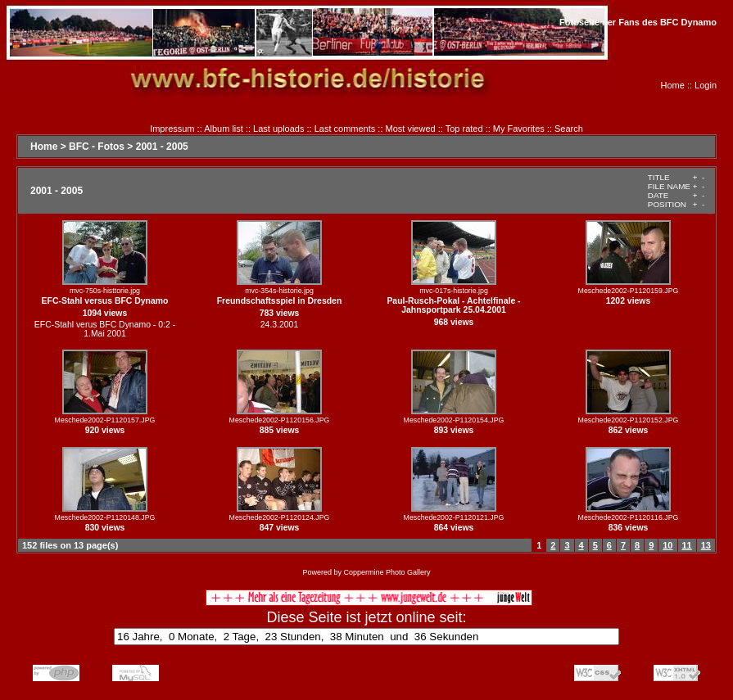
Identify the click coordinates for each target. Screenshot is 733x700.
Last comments (345, 129)
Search (569, 129)
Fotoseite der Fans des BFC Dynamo (638, 22)
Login (706, 85)
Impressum (172, 129)
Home (673, 85)
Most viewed (411, 129)
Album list (224, 129)
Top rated (464, 129)
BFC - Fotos (97, 147)
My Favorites (519, 129)
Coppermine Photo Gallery (387, 572)
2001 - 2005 (162, 147)
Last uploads (278, 129)
